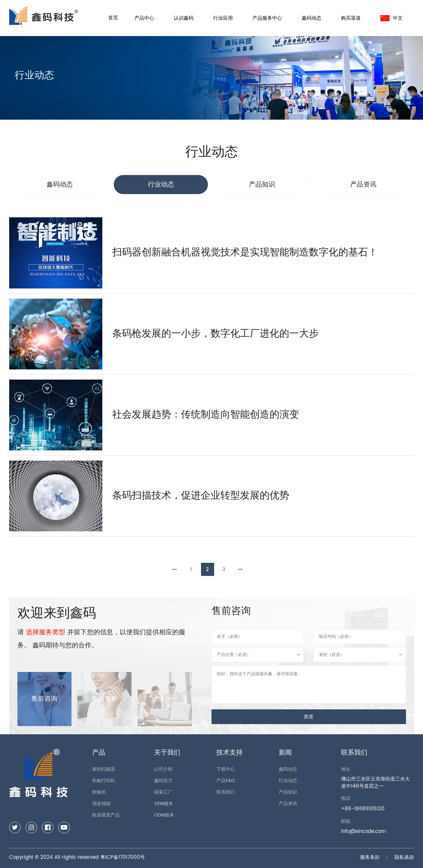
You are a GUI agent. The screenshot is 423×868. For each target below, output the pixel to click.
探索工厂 (163, 792)
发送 (309, 717)
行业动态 (288, 781)
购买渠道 (351, 18)
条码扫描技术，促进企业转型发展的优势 (201, 496)
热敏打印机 (104, 781)
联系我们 (226, 792)
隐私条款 (404, 857)
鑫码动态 (312, 18)
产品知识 (288, 792)
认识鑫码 (184, 18)
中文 (392, 18)
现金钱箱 (101, 804)
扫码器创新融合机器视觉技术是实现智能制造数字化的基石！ (245, 253)
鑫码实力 (163, 781)
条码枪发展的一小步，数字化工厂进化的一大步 (215, 334)
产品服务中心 (267, 18)
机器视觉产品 (106, 815)
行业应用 (223, 18)
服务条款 (370, 857)
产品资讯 (288, 804)
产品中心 (144, 18)
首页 (113, 18)
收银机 (99, 792)
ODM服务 (164, 815)
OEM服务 (164, 804)
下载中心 (226, 769)
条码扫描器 (104, 769)
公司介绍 (163, 769)
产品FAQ (226, 781)
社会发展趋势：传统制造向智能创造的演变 (206, 415)
